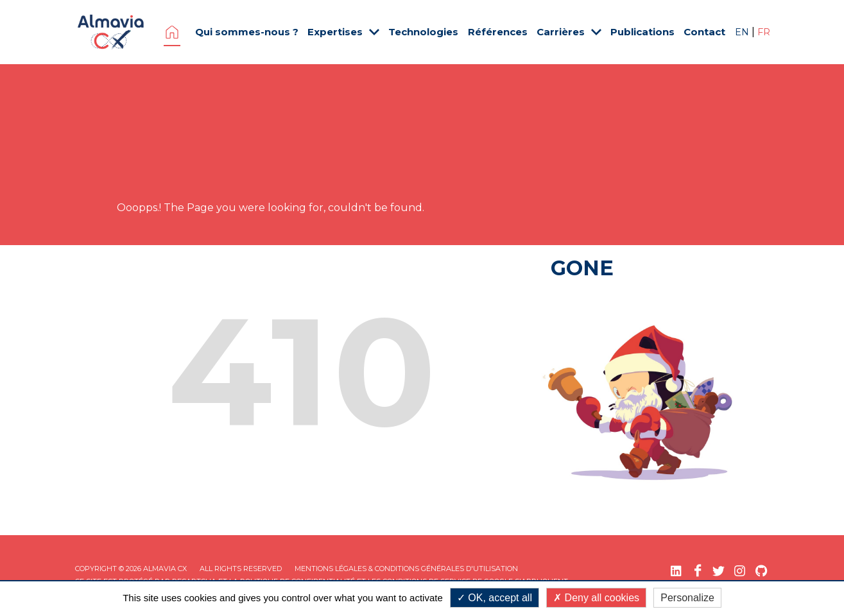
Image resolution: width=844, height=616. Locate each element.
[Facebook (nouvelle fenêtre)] (697, 571)
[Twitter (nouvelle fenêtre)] (719, 571)
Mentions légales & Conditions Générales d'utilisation (406, 569)
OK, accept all (495, 598)
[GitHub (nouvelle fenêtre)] (761, 571)
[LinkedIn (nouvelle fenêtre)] (676, 571)
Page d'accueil (172, 32)
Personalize (687, 598)
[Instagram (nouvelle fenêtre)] (740, 571)
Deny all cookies (596, 598)
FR (764, 32)
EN (743, 32)
